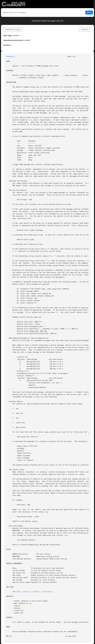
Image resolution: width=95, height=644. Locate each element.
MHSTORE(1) (11, 57)
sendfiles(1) (48, 592)
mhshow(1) (37, 592)
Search (89, 12)
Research (84, 29)
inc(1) (55, 113)
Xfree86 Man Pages (13, 29)
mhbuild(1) (17, 592)
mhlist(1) (27, 592)
